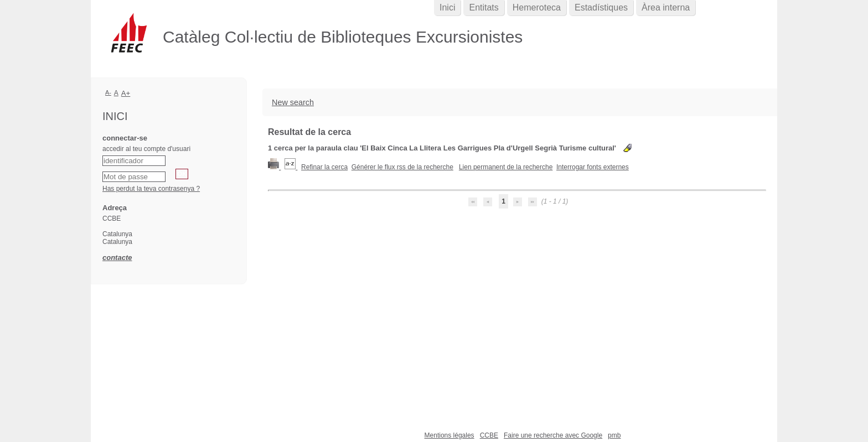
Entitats (484, 7)
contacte (117, 258)
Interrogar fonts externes (593, 167)
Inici (447, 7)
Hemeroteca (537, 7)
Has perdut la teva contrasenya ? (151, 189)
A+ (126, 93)
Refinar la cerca (324, 167)
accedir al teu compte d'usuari (146, 149)
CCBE (489, 435)
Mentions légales (449, 435)
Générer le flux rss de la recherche (402, 167)
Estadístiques (601, 7)
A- (108, 92)
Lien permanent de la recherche (506, 167)
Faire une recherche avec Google (553, 435)
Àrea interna (666, 7)
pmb (614, 435)
